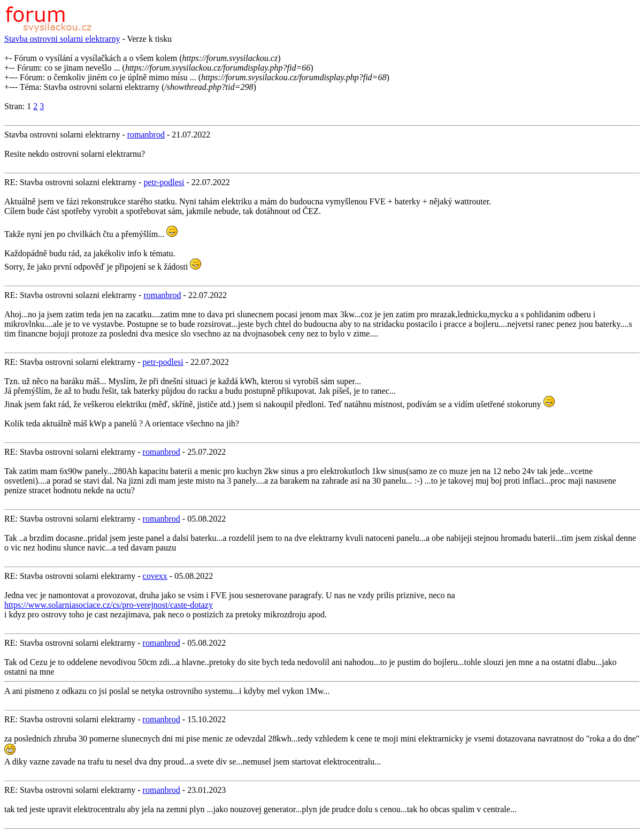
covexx (155, 576)
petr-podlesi (164, 182)
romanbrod (146, 135)
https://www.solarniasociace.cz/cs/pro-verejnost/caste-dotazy (109, 605)
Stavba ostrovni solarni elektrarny (62, 39)
